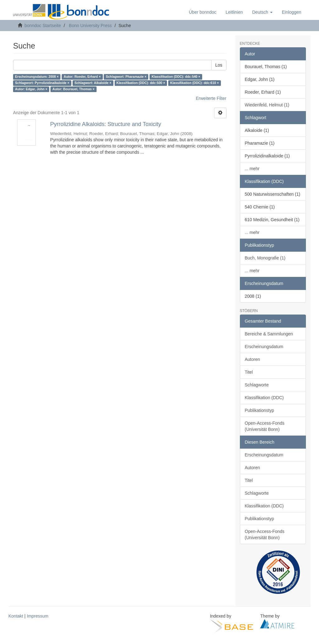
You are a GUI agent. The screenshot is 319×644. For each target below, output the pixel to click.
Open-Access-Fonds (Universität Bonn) (265, 426)
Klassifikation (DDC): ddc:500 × (141, 83)
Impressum (38, 616)
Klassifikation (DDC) (264, 398)
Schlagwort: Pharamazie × (126, 77)
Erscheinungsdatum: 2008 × (37, 77)
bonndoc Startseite (43, 26)
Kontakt (16, 616)
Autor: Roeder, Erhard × (82, 77)
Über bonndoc (202, 12)
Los (219, 65)
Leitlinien (234, 12)
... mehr (252, 169)
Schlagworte (257, 385)
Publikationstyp (259, 410)
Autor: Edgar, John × (31, 89)
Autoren (252, 359)
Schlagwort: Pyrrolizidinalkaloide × (42, 83)
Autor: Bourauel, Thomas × (73, 89)
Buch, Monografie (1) (265, 258)
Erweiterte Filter (211, 98)
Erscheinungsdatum (264, 347)
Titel (249, 372)
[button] (262, 12)
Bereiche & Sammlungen (269, 334)
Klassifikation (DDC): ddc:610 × (194, 83)
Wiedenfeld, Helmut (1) (267, 105)
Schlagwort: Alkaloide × (93, 83)
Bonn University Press (90, 26)
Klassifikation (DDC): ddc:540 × (176, 77)
